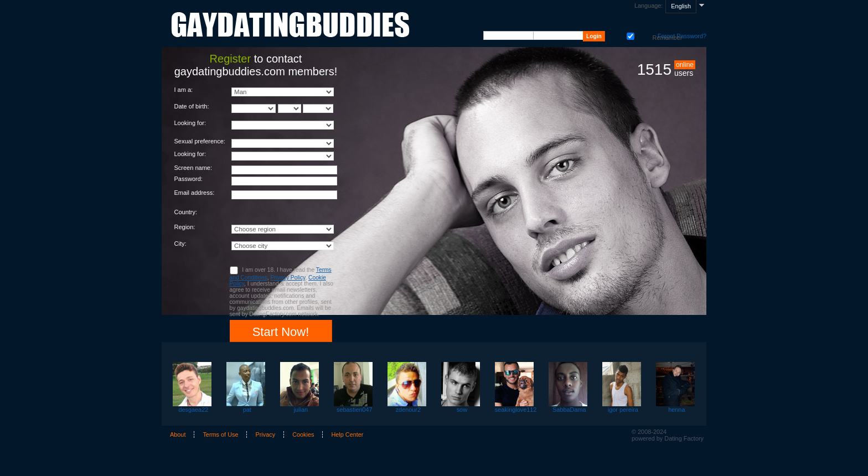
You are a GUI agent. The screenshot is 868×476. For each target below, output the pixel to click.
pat (247, 410)
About (178, 434)
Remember (629, 35)
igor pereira (623, 410)
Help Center (347, 434)
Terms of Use (220, 434)
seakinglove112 (516, 410)
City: (180, 244)
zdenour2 (408, 410)
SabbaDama (569, 410)
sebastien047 (355, 410)
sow (462, 410)
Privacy (265, 434)
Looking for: (190, 123)
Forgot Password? (682, 36)
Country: (186, 212)
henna (676, 410)
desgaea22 (193, 410)
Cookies (303, 434)
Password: (188, 179)
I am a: (184, 90)
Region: (185, 227)
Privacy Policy (288, 278)
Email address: (195, 193)
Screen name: (193, 168)
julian (301, 410)
